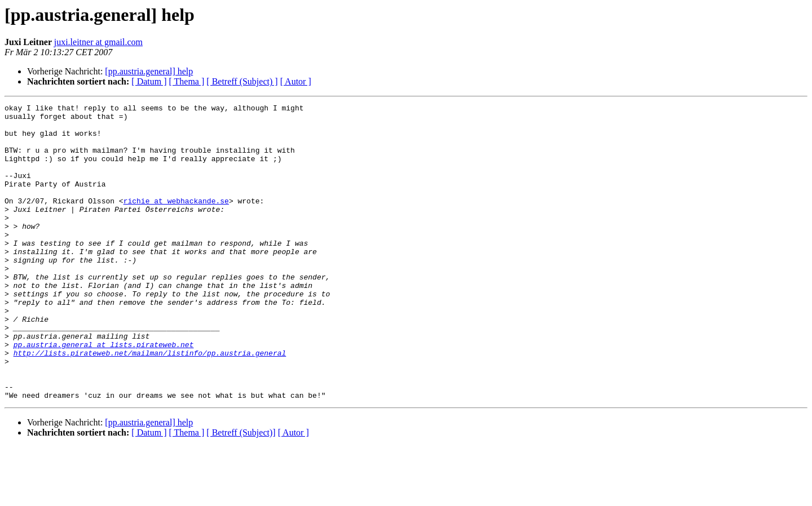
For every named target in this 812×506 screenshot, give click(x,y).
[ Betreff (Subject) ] (242, 81)
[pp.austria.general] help (149, 71)
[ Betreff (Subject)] (241, 492)
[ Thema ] (187, 81)
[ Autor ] (296, 81)
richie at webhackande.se (176, 221)
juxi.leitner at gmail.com (98, 42)
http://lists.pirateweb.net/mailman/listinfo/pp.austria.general (150, 403)
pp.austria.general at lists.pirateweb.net (104, 393)
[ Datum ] (149, 81)
